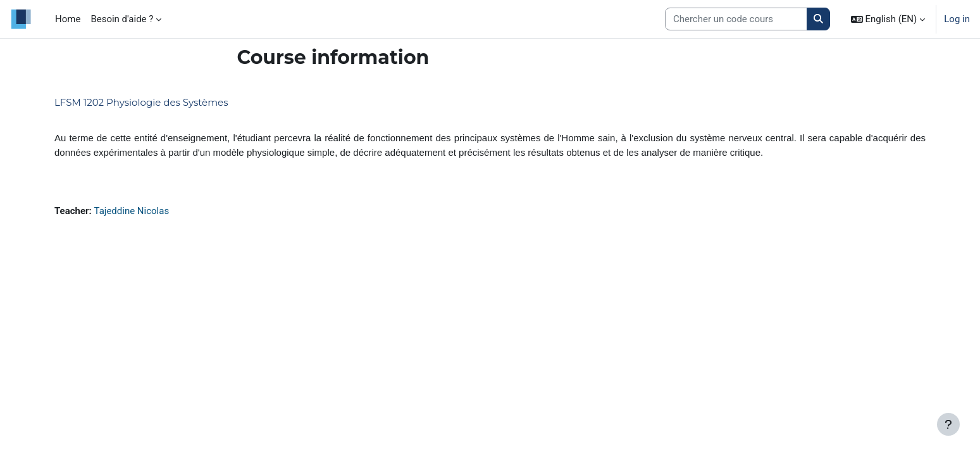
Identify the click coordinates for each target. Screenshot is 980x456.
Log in (957, 19)
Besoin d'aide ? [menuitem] (122, 19)
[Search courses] (736, 19)
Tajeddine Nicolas (132, 211)
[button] (888, 19)
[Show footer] (948, 424)
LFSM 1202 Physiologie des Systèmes (141, 102)
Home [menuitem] (68, 19)
